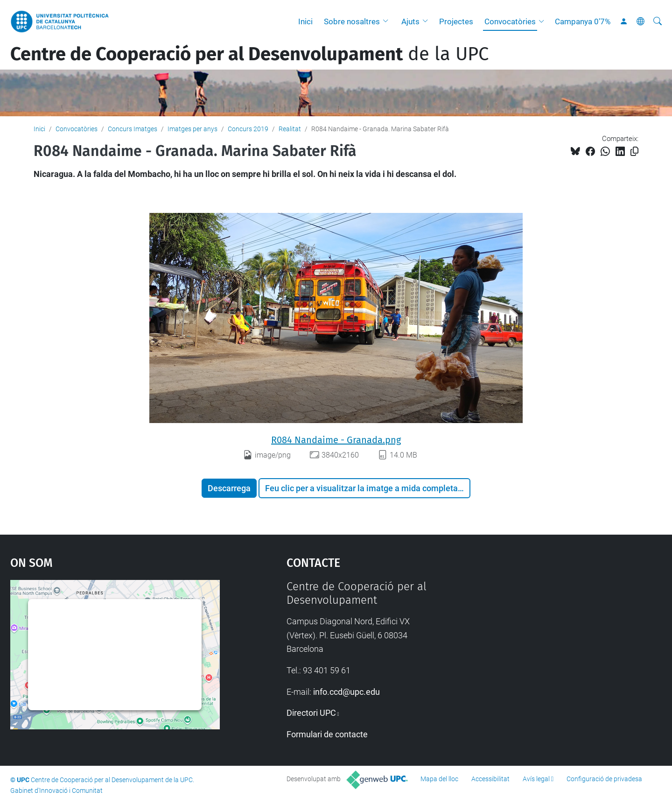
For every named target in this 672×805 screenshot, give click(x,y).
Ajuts (410, 21)
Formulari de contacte (327, 734)
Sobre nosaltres (352, 21)
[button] (388, 21)
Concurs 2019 (248, 129)
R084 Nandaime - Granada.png (336, 440)
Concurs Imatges (133, 129)
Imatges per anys (192, 129)
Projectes (456, 21)
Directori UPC (311, 713)
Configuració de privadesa (604, 779)
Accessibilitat (490, 779)
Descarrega (229, 488)
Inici (305, 21)
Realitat (290, 129)
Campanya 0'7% (583, 21)
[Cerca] (658, 21)
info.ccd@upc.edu (346, 692)
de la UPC (249, 54)
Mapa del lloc (439, 779)
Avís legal (536, 779)
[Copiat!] (634, 152)
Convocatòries (510, 21)
